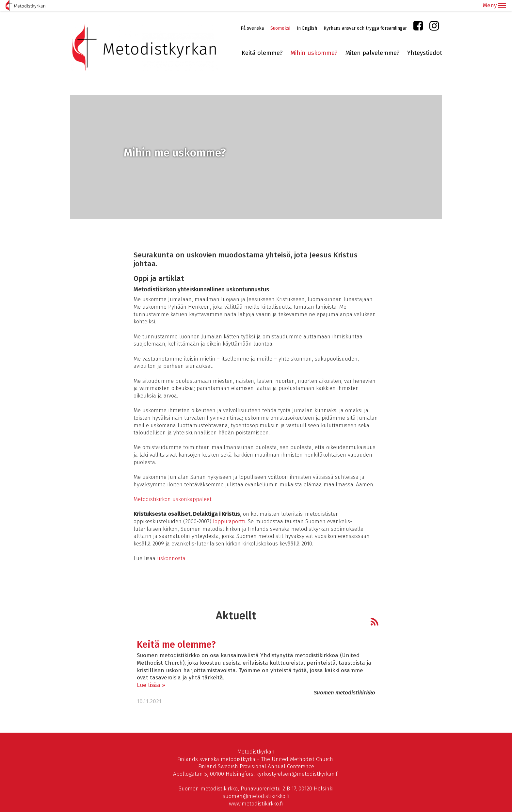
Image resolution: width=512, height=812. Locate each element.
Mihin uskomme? (314, 42)
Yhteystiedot (425, 42)
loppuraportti (229, 510)
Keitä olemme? (262, 42)
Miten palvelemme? (372, 42)
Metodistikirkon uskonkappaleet (173, 488)
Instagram (434, 16)
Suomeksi (280, 17)
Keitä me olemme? (176, 634)
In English (307, 17)
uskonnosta (171, 547)
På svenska (252, 17)
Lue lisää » (151, 674)
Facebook (418, 16)
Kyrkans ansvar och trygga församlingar (365, 17)
